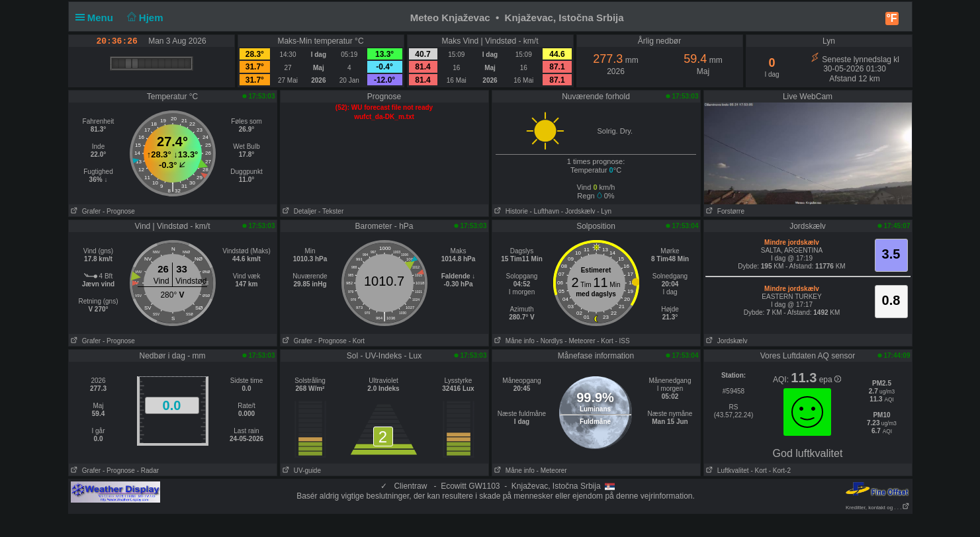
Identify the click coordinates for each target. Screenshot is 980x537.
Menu (97, 18)
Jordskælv (726, 341)
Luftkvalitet (727, 471)
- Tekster (331, 211)
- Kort (357, 341)
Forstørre (724, 211)
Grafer (85, 211)
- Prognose (119, 211)
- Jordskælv (578, 211)
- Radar (148, 471)
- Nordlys (550, 341)
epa (830, 380)
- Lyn (604, 211)
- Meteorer (580, 341)
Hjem (144, 18)
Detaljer (299, 211)
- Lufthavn (545, 211)
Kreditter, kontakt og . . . (878, 508)
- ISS (622, 341)
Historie (510, 211)
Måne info (513, 341)
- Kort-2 (779, 471)
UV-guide (301, 471)
